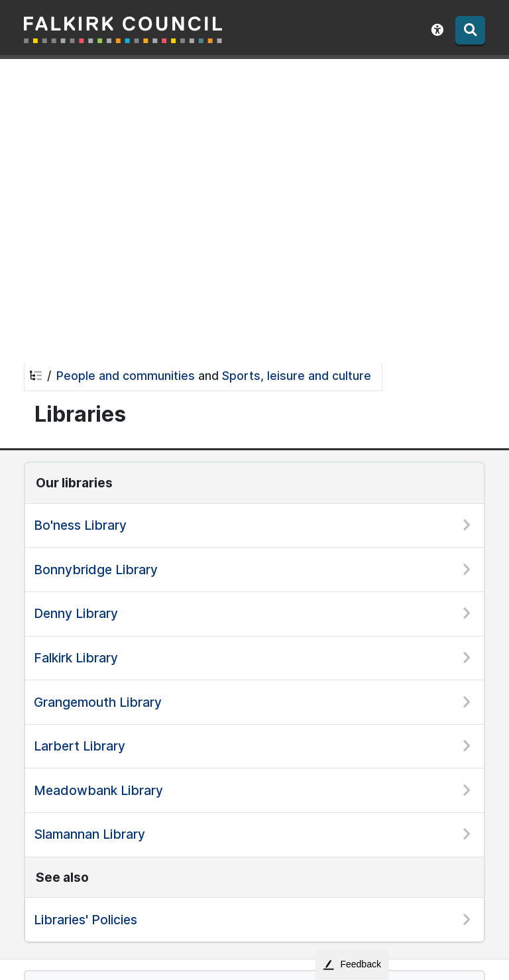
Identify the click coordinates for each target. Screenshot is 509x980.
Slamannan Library (89, 834)
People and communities (126, 376)
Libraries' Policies (85, 920)
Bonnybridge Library (96, 570)
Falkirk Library (76, 658)
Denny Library (76, 613)
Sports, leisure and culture (297, 376)
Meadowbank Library (98, 790)
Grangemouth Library (98, 702)
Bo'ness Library (80, 525)
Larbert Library (80, 746)
